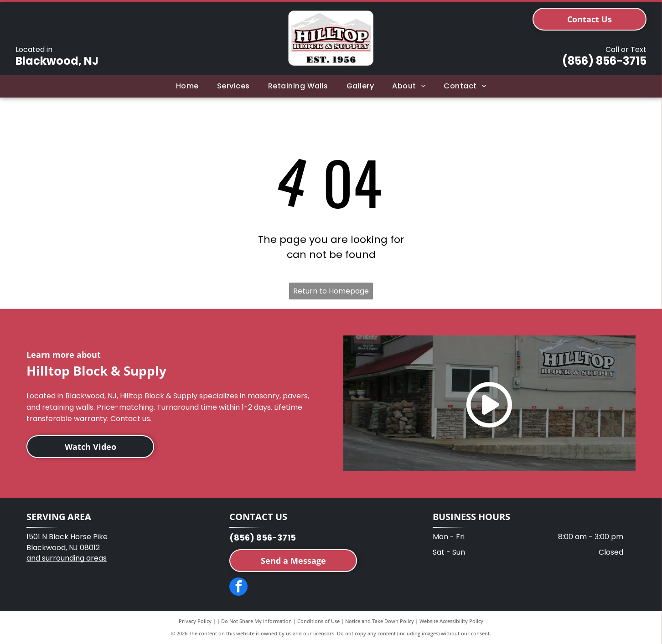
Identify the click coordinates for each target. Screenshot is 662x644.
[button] (233, 86)
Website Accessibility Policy (451, 621)
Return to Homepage (331, 291)
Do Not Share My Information (256, 621)
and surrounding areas (67, 558)
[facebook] (238, 588)
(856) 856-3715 (604, 61)
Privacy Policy (195, 621)
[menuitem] (187, 86)
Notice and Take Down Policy (380, 621)
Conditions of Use (318, 621)
